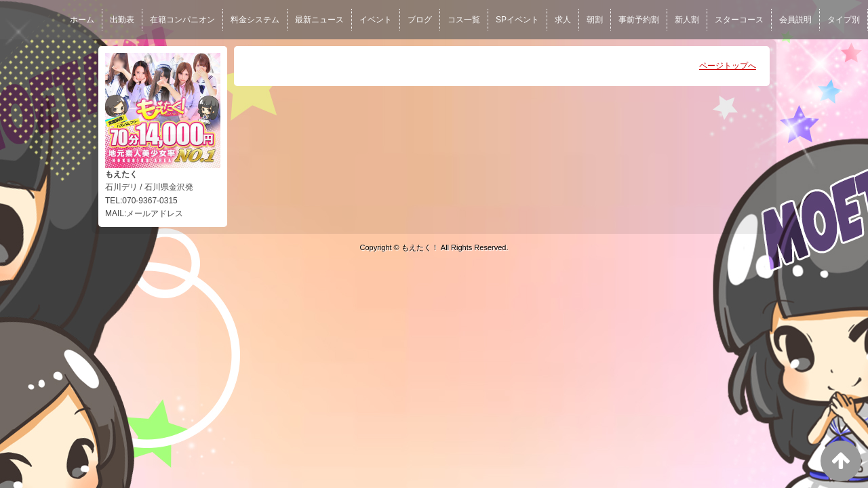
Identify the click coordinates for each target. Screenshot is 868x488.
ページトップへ (728, 66)
